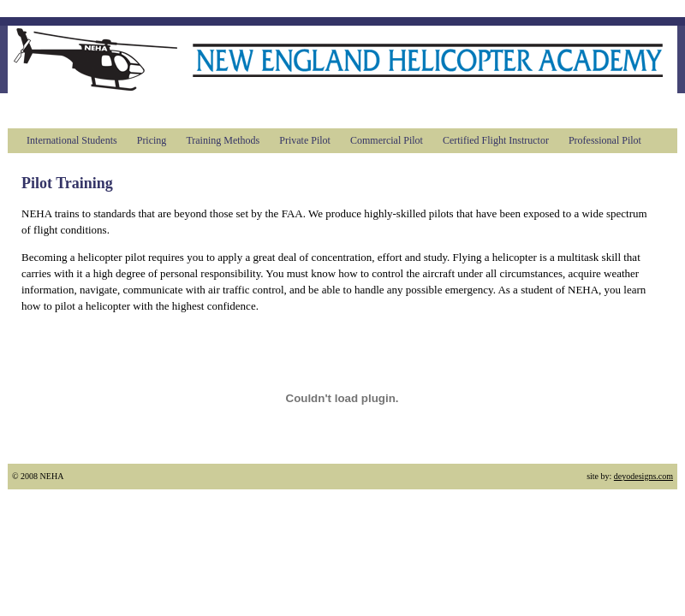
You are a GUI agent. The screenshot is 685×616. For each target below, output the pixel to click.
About (92, 110)
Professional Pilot (605, 140)
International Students (72, 140)
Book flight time (411, 110)
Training (161, 110)
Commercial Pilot (387, 140)
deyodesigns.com (643, 476)
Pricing (152, 140)
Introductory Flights (273, 110)
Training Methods (223, 140)
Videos (509, 110)
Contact (580, 110)
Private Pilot (305, 140)
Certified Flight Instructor (496, 140)
